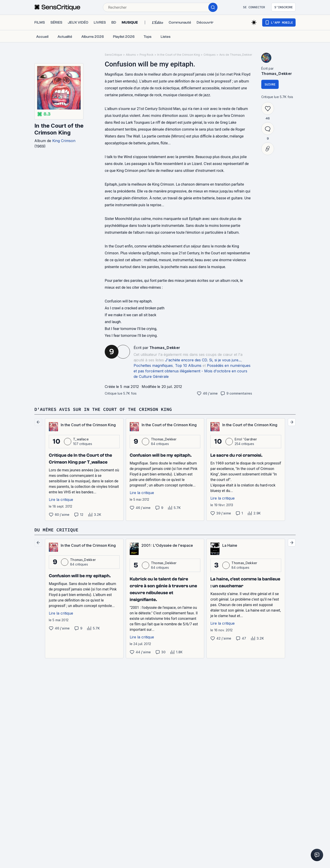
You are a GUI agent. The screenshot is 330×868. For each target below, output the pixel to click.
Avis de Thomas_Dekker (236, 55)
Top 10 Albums (188, 365)
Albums (131, 55)
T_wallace (81, 439)
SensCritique (113, 55)
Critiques (210, 55)
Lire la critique (61, 500)
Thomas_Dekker (165, 348)
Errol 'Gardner (246, 439)
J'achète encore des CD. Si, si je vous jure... (203, 360)
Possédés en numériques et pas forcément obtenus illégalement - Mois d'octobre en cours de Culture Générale (192, 371)
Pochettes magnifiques (153, 365)
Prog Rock (147, 55)
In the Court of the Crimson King (59, 129)
